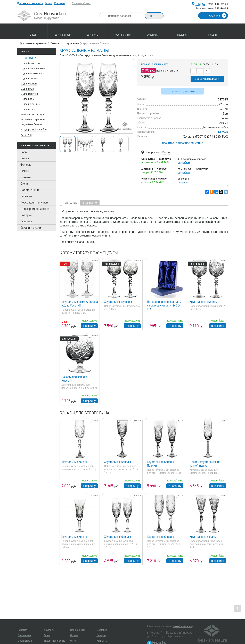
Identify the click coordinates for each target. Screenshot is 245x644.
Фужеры (26, 165)
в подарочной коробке (34, 130)
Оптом (49, 3)
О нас (47, 635)
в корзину (89, 326)
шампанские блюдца (33, 114)
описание (71, 203)
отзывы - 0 (90, 203)
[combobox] (125, 16)
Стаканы (26, 177)
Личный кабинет (81, 3)
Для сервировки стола (35, 209)
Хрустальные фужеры (118, 302)
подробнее (184, 162)
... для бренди (29, 84)
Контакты (59, 3)
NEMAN (223, 132)
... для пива (27, 89)
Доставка (102, 630)
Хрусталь (49, 630)
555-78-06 (218, 8)
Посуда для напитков (34, 202)
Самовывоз (24, 635)
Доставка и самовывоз (30, 3)
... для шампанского (32, 73)
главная (35, 43)
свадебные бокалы (31, 124)
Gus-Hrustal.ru (183, 626)
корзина (217, 15)
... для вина (28, 58)
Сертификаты (25, 641)
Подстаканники (30, 190)
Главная (23, 630)
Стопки (25, 184)
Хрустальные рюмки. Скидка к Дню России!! (80, 304)
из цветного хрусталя (33, 119)
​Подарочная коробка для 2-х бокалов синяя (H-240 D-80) (165, 305)
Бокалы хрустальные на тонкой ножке (205, 464)
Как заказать (78, 630)
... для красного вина (33, 68)
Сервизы (26, 196)
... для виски (28, 109)
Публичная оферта (55, 641)
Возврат (101, 635)
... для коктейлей (30, 104)
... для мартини (29, 94)
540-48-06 (217, 4)
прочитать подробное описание (183, 143)
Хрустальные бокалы (75, 462)
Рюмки (25, 171)
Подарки (26, 215)
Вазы (24, 152)
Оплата (74, 635)
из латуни (26, 135)
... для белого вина (31, 63)
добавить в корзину (207, 79)
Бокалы (24, 51)
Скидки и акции (31, 228)
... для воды (27, 99)
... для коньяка (29, 78)
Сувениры (27, 221)
